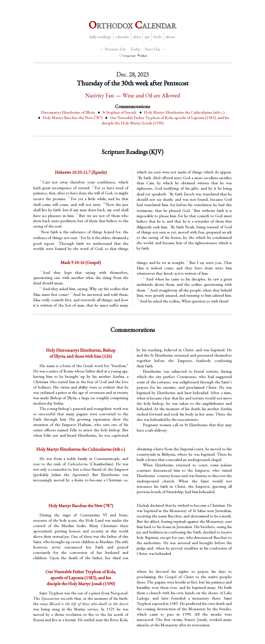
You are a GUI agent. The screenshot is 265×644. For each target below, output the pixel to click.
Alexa (137, 37)
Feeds (158, 37)
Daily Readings (100, 37)
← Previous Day (113, 49)
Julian (142, 55)
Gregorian (127, 55)
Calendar (122, 37)
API (147, 37)
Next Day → (155, 49)
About (170, 37)
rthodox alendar (132, 25)
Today (135, 49)
